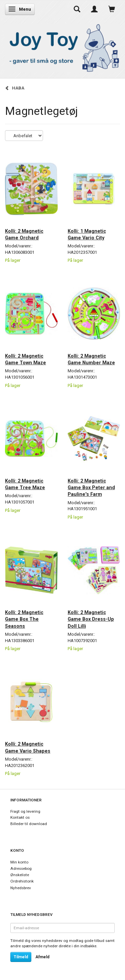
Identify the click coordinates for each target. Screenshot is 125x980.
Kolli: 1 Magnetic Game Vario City (87, 234)
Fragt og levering (25, 811)
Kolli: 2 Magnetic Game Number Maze (91, 359)
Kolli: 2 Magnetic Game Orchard (24, 234)
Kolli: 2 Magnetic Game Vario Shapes (28, 747)
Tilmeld (21, 957)
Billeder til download (29, 824)
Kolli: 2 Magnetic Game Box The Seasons (24, 619)
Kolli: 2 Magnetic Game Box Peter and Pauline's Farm (91, 488)
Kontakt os (20, 817)
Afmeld (42, 957)
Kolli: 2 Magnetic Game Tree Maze (25, 484)
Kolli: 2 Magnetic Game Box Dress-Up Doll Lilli (91, 619)
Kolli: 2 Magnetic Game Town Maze (25, 359)
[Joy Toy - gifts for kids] (62, 47)
